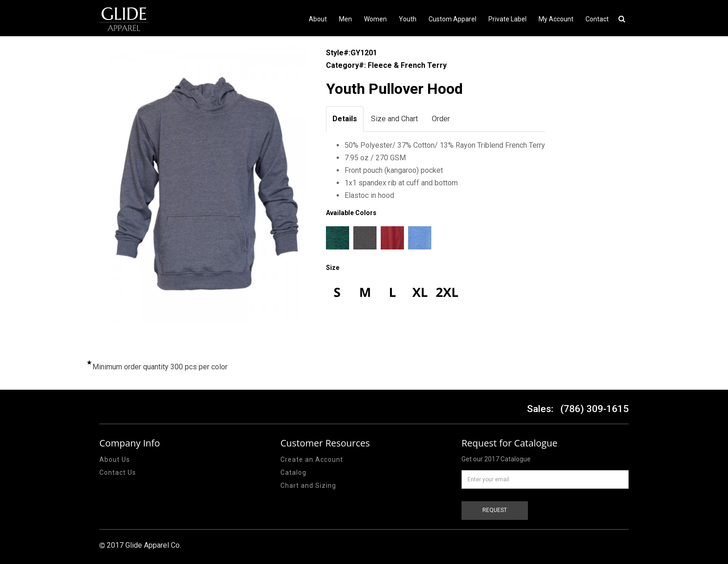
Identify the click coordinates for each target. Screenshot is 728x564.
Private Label (507, 19)
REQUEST (495, 510)
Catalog (293, 472)
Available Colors (351, 213)
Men (345, 19)
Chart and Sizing (308, 485)
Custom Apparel (452, 19)
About (318, 19)
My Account (556, 19)
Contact (597, 19)
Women (375, 19)
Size (333, 268)
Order (441, 119)
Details (345, 119)
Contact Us (118, 472)
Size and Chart (394, 119)
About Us (115, 459)
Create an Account (312, 459)
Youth (408, 19)
